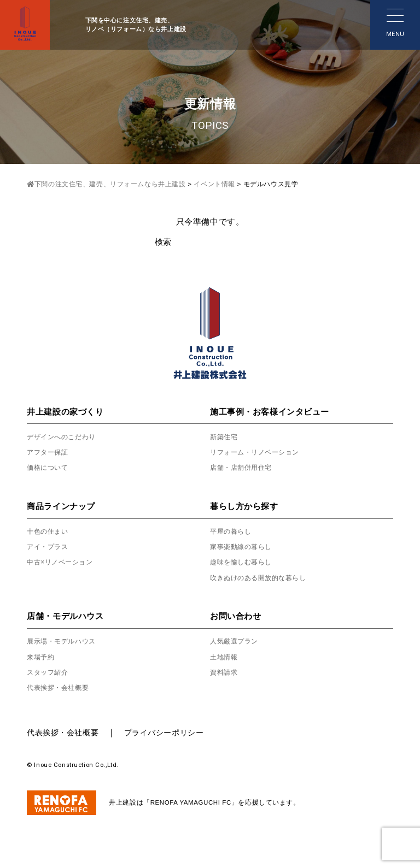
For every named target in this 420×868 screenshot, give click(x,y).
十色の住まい (51, 531)
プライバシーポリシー (172, 732)
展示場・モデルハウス (67, 641)
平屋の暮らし (234, 531)
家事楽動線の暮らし (246, 546)
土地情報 (226, 657)
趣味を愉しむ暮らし (246, 562)
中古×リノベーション (65, 562)
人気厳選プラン (238, 641)
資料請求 (226, 672)
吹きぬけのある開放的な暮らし (266, 577)
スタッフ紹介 (51, 672)
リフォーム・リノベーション (262, 452)
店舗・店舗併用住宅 (246, 467)
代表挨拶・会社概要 (63, 687)
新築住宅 (226, 436)
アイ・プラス (51, 546)
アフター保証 (51, 452)
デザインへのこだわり (67, 436)
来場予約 (43, 657)
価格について (51, 467)
